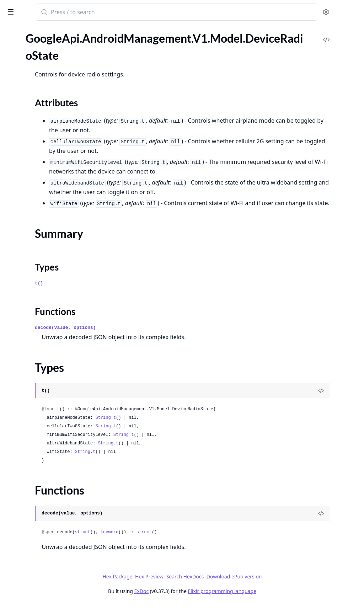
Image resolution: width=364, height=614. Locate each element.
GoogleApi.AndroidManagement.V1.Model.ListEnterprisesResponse (50, 442)
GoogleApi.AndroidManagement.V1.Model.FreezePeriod (50, 250)
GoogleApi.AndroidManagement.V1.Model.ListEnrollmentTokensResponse (50, 432)
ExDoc (195, 601)
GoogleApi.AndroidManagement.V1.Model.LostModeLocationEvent (50, 528)
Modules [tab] (43, 39)
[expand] (100, 47)
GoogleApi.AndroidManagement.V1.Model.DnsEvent (50, 144)
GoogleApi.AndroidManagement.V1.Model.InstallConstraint (50, 307)
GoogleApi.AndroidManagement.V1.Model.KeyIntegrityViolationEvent (50, 355)
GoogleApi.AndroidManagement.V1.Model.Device (50, 45)
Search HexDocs (238, 586)
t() (132, 293)
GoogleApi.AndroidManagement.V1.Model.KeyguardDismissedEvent (50, 384)
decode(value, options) (159, 337)
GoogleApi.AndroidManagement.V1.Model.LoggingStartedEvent (50, 509)
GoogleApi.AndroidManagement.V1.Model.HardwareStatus (50, 298)
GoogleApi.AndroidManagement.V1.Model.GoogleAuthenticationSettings (50, 279)
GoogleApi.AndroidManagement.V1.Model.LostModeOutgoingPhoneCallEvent (50, 538)
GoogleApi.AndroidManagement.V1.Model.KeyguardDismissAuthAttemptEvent (50, 375)
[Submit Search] (137, 13)
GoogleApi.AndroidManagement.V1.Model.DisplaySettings (50, 135)
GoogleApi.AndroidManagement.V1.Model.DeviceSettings (50, 115)
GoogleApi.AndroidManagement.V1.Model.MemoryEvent (50, 595)
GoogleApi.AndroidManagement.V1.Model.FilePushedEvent (50, 240)
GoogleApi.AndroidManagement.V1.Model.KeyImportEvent (50, 346)
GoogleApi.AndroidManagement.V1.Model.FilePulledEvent (50, 231)
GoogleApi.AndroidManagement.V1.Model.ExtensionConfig (50, 211)
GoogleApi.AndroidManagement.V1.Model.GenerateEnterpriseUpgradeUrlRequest (50, 259)
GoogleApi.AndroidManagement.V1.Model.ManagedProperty (50, 557)
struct (176, 542)
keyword (203, 542)
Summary (24, 86)
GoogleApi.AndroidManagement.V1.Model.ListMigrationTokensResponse (50, 451)
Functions (25, 103)
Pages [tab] (13, 39)
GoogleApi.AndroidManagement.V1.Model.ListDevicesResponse (50, 423)
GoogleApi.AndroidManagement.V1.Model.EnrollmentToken (50, 183)
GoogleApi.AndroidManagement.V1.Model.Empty (50, 163)
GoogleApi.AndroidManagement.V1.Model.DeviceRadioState (50, 65)
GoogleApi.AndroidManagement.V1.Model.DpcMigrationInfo (50, 154)
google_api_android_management (53, 13)
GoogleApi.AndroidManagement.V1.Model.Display (50, 125)
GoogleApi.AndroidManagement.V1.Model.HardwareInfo (50, 288)
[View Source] (334, 400)
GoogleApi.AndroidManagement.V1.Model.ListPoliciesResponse (50, 471)
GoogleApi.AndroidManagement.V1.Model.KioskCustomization (50, 403)
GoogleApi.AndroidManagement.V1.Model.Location (50, 490)
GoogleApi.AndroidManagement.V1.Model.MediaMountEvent (50, 576)
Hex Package (171, 586)
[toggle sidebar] (97, 11)
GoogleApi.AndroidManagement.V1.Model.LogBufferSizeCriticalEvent (50, 499)
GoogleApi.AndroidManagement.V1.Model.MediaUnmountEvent (50, 586)
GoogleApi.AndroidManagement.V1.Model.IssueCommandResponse (50, 317)
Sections (23, 77)
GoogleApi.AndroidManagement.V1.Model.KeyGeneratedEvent (50, 336)
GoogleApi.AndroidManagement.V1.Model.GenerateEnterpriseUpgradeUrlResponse (50, 269)
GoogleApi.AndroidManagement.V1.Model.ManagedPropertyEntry (50, 567)
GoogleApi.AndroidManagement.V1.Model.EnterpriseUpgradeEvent (50, 202)
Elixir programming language (275, 601)
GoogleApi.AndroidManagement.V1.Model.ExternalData (50, 221)
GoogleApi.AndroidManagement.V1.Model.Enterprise (50, 192)
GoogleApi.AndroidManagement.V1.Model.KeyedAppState (50, 365)
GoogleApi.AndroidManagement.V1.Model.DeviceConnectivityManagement (50, 55)
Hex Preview (203, 586)
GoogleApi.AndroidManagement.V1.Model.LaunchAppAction (50, 413)
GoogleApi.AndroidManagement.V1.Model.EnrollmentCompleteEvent (50, 173)
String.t (199, 427)
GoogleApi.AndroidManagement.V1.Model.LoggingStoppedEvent (50, 519)
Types (20, 94)
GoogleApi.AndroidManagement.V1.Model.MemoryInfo (50, 605)
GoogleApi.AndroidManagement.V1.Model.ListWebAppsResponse (50, 480)
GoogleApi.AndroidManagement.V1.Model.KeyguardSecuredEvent (50, 394)
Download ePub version (287, 586)
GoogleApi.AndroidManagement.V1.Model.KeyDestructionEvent (50, 327)
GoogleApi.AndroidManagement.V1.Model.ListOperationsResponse (50, 461)
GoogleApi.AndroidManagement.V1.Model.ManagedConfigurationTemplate (50, 547)
